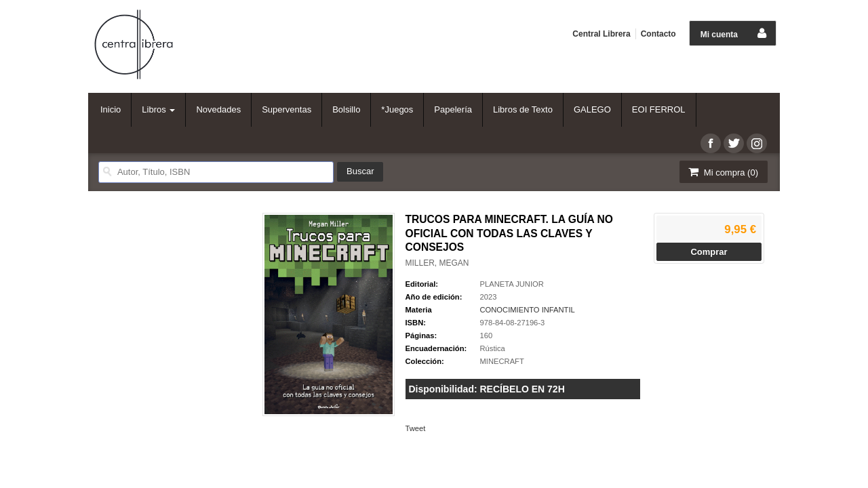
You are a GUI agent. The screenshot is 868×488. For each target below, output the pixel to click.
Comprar (709, 252)
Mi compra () (722, 172)
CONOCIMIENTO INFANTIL (528, 310)
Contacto (658, 34)
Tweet (416, 428)
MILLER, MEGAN (437, 263)
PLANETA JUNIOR (512, 284)
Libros (158, 109)
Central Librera (601, 34)
